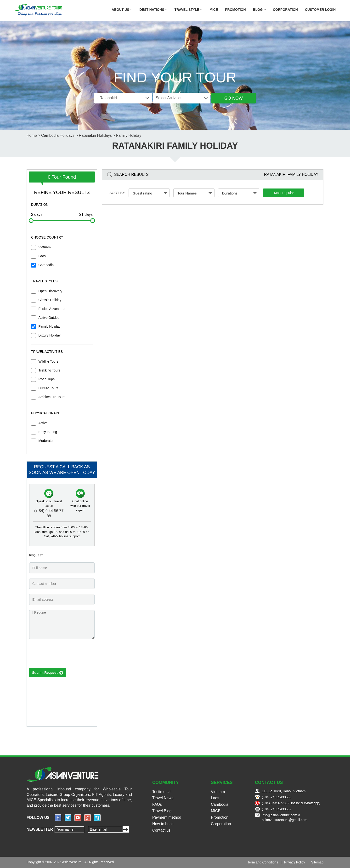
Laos (42, 256)
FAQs (157, 804)
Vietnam (44, 247)
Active (43, 423)
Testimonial (162, 792)
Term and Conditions (263, 862)
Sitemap (317, 862)
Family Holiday (49, 326)
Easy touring (48, 432)
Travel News (163, 798)
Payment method (167, 817)
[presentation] (66, 655)
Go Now (234, 98)
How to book (163, 824)
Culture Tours (48, 388)
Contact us (161, 830)
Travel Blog (162, 811)
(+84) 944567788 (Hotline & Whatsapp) (291, 803)
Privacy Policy (295, 862)
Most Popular (284, 193)
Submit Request (48, 673)
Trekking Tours (49, 370)
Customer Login (320, 10)
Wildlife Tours (48, 361)
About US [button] (122, 10)
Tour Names (195, 193)
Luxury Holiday (49, 335)
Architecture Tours (52, 397)
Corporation (285, 10)
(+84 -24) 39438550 (277, 797)
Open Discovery (50, 291)
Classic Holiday (50, 300)
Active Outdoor (49, 318)
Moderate (45, 441)
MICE (214, 10)
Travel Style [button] (189, 10)
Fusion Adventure (51, 309)
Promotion (235, 10)
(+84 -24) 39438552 (277, 809)
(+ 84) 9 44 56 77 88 (49, 514)
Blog (259, 10)
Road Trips (46, 379)
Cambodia (46, 265)
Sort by (117, 193)
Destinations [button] (153, 10)
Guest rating (150, 193)
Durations (240, 193)
